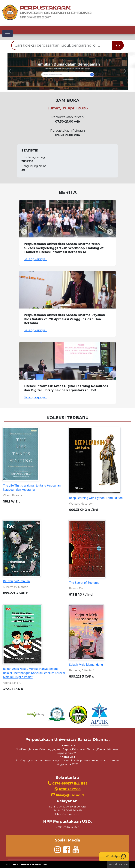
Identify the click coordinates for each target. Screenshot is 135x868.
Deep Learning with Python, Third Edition (96, 498)
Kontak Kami (117, 864)
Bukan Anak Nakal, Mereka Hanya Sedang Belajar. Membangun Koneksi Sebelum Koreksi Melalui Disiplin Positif (34, 673)
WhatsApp (116, 856)
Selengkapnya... (36, 259)
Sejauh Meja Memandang (86, 665)
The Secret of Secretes (84, 583)
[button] (10, 71)
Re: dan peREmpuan (16, 581)
